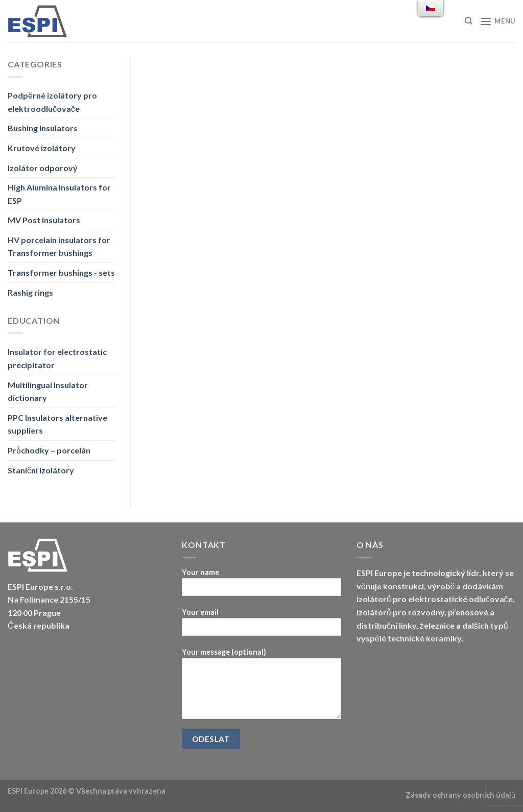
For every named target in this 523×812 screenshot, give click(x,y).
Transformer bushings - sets (61, 272)
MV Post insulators (44, 220)
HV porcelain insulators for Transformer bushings (59, 246)
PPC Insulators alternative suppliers (57, 424)
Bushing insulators (43, 128)
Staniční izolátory (41, 470)
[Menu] (497, 21)
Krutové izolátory (42, 148)
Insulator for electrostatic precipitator (57, 358)
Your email (261, 625)
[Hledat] (469, 21)
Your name (261, 586)
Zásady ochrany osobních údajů (460, 795)
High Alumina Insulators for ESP (59, 194)
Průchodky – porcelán (49, 450)
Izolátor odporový (43, 168)
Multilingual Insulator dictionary (48, 391)
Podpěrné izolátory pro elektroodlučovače (52, 102)
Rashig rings (30, 292)
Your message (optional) (261, 687)
